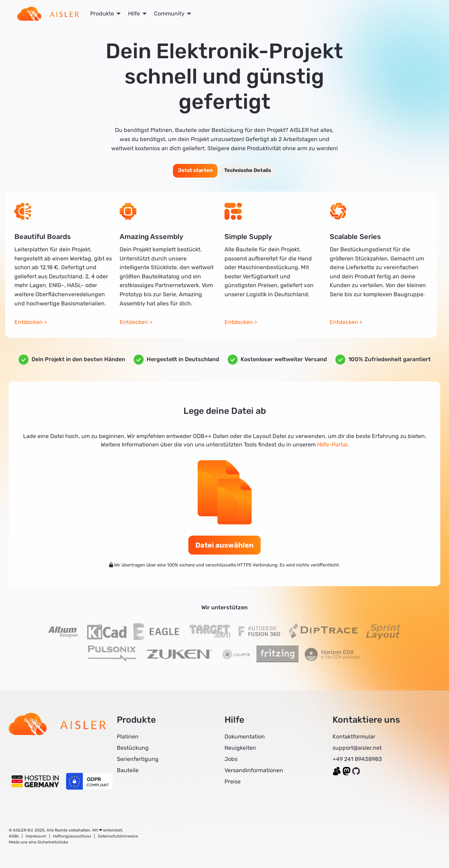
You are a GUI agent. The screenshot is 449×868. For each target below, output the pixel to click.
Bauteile (128, 770)
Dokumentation (245, 737)
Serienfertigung (138, 759)
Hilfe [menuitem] (134, 14)
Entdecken (29, 322)
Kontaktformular (354, 737)
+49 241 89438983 (357, 759)
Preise (233, 781)
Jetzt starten (195, 170)
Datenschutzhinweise (118, 836)
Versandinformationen (254, 770)
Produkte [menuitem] (102, 14)
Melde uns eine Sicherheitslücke (38, 842)
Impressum (36, 836)
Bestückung (133, 748)
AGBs (14, 836)
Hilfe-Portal (332, 445)
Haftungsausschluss (72, 836)
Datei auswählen (224, 545)
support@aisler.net (357, 748)
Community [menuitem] (169, 14)
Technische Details (248, 170)
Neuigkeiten (240, 748)
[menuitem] (48, 14)
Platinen (128, 737)
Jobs (231, 759)
